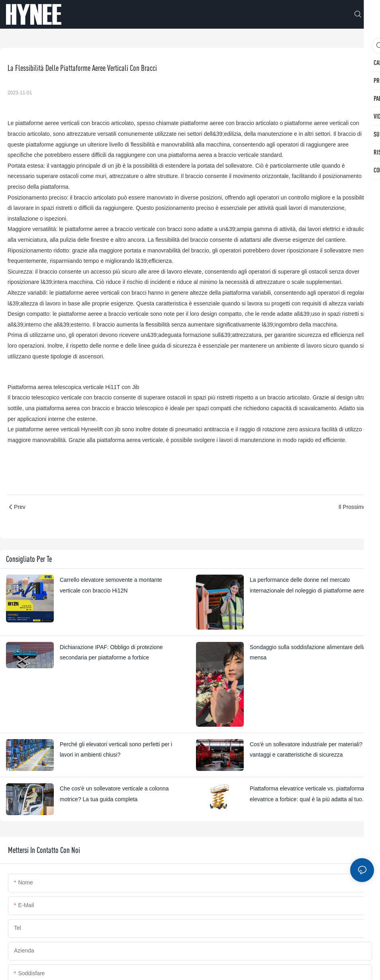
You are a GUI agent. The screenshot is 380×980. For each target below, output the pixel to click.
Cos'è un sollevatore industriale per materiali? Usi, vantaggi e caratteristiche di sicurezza (312, 750)
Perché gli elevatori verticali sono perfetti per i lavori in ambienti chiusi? (116, 750)
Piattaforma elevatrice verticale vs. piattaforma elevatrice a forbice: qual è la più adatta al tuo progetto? (307, 795)
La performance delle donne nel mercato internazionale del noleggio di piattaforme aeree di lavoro (311, 586)
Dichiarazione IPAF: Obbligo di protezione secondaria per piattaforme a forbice (111, 652)
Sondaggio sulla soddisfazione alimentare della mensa (308, 652)
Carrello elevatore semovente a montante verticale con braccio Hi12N (111, 585)
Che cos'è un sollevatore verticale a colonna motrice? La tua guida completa (114, 794)
